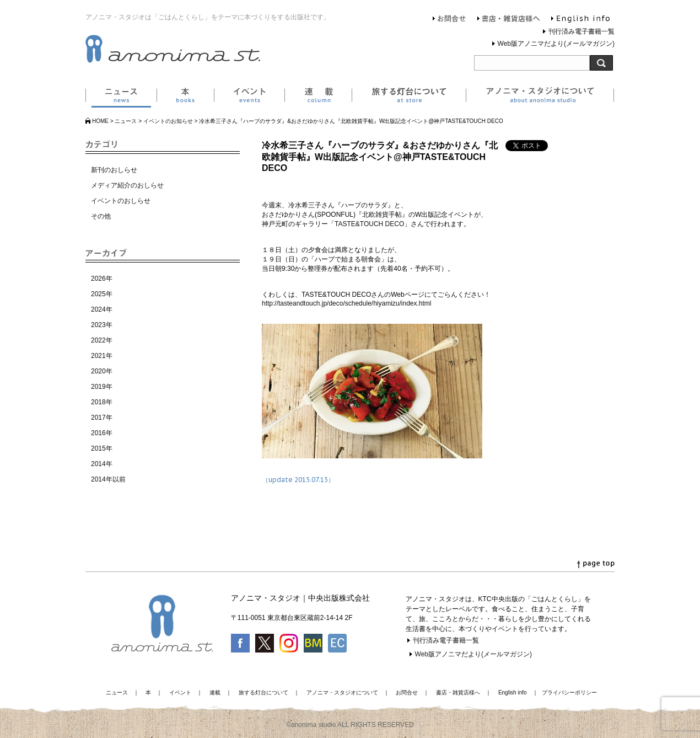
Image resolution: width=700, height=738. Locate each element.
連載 (318, 97)
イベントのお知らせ (168, 121)
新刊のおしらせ (114, 170)
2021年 (102, 356)
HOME (100, 121)
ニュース (121, 97)
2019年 (102, 387)
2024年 (102, 309)
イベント (249, 97)
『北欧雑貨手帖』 (382, 215)
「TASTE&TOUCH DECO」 (369, 224)
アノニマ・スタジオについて (540, 97)
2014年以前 (108, 479)
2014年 (102, 464)
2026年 (102, 279)
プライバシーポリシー (569, 692)
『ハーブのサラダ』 (364, 205)
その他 (101, 216)
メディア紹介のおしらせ (127, 185)
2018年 (102, 402)
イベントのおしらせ (121, 201)
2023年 (102, 325)
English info (580, 20)
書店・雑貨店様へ (509, 20)
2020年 (102, 371)
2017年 (102, 418)
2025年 (102, 294)
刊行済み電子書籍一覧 (581, 31)
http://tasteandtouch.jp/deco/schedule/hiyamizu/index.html (347, 303)
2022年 (102, 340)
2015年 (102, 448)
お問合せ (449, 20)
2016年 (102, 433)
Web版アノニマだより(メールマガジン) (556, 44)
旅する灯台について (409, 97)
